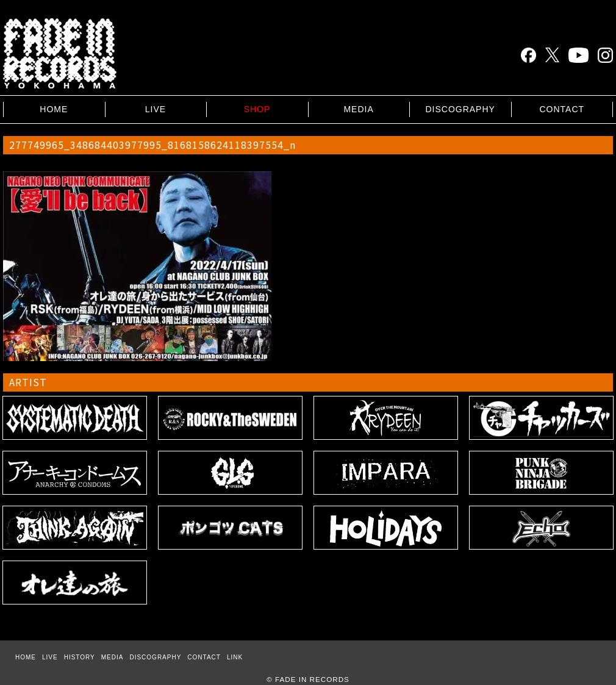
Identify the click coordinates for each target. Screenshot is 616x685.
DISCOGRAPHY (460, 109)
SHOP (257, 109)
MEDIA (358, 109)
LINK (235, 657)
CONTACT (562, 109)
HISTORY (80, 657)
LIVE (156, 109)
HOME (54, 109)
